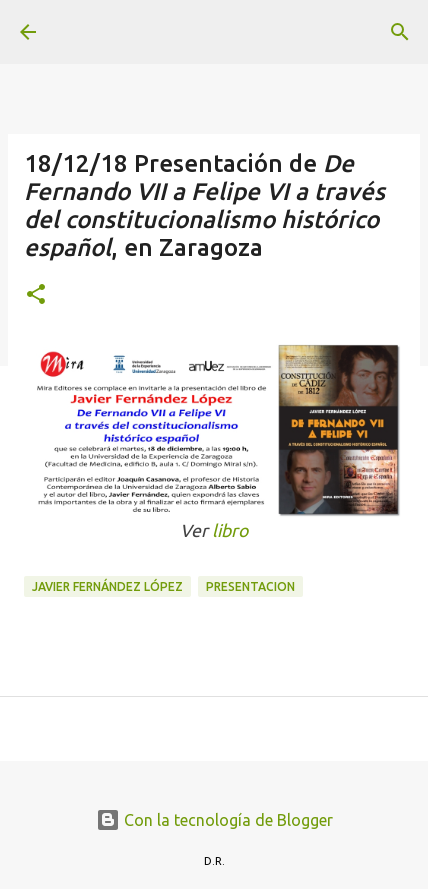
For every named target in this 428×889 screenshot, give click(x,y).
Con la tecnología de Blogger (214, 820)
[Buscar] (400, 32)
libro (230, 530)
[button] (36, 295)
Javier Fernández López (107, 586)
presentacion (250, 586)
